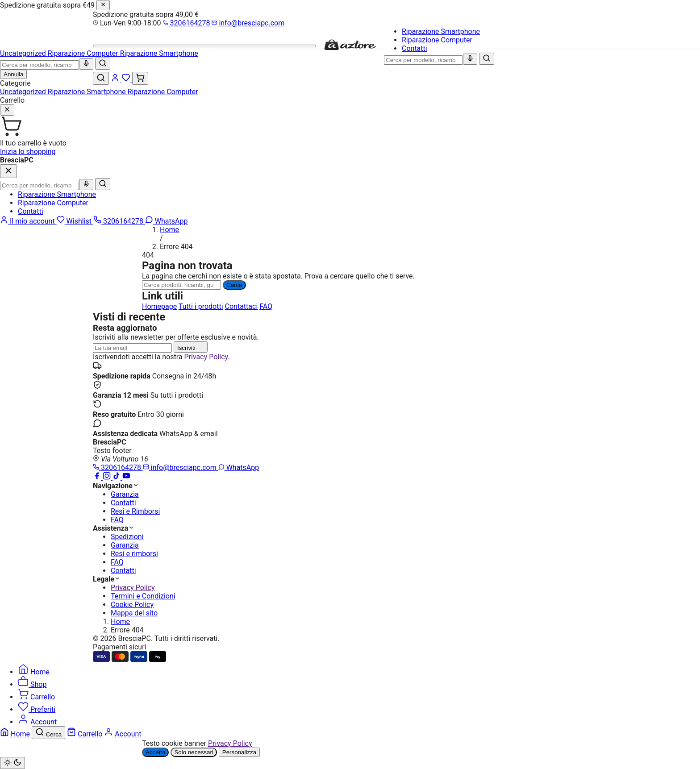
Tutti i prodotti (201, 306)
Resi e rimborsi (134, 554)
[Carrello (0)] (140, 78)
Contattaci (242, 306)
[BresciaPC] (350, 48)
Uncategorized (24, 92)
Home (169, 230)
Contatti (415, 48)
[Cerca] (487, 59)
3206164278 (187, 23)
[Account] (116, 80)
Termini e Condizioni (143, 596)
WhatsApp (239, 468)
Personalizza (239, 752)
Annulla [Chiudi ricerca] (13, 74)
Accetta (155, 752)
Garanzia (125, 494)
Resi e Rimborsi (135, 511)
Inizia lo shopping (28, 152)
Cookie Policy (132, 605)
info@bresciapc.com (248, 23)
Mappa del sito (134, 613)
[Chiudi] (103, 5)
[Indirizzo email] (132, 348)
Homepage (159, 306)
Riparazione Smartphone (441, 31)
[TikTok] (117, 477)
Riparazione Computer (437, 40)
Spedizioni (127, 537)
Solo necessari (194, 752)
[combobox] (423, 60)
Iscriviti (191, 347)
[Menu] (204, 46)
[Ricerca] (181, 285)
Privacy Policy (206, 357)
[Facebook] (98, 477)
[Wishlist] (127, 80)
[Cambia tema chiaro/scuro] (12, 763)
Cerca (234, 285)
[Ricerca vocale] (470, 59)
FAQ (266, 306)
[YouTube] (126, 477)
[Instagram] (108, 477)
